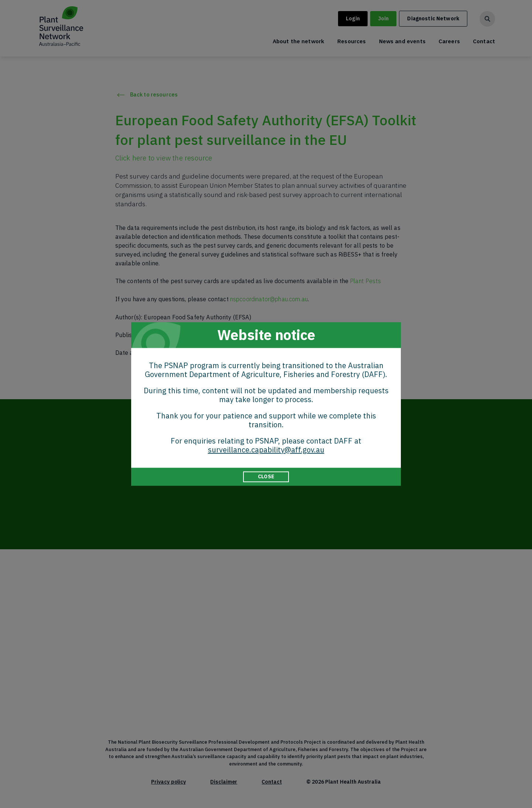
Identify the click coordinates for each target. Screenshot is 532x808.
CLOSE (266, 476)
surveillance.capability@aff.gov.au (266, 450)
